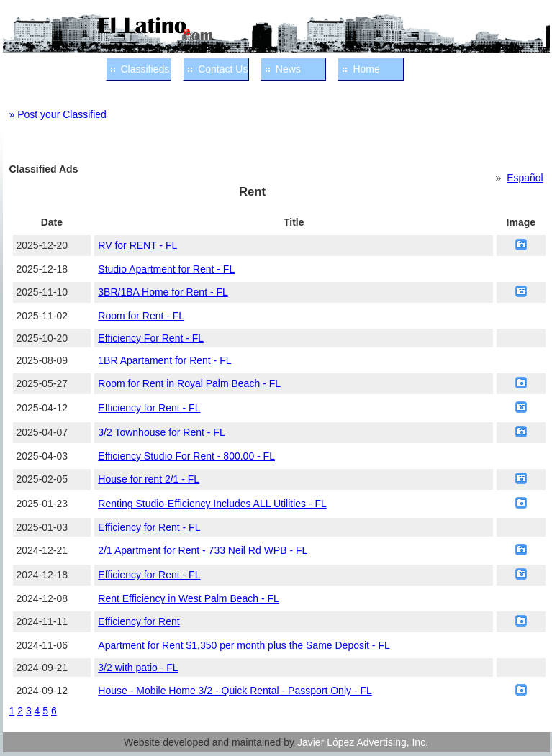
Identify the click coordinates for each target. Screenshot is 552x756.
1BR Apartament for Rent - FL (164, 360)
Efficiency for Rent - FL (149, 408)
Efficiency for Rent (139, 621)
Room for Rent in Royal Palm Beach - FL (189, 383)
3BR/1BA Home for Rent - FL (163, 292)
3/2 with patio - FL (138, 668)
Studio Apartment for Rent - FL (166, 269)
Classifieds (145, 69)
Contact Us (223, 69)
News (288, 69)
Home (366, 69)
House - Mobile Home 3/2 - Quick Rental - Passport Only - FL (235, 691)
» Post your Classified (58, 114)
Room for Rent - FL (141, 316)
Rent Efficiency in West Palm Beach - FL (189, 598)
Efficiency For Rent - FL (151, 338)
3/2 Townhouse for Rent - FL (161, 432)
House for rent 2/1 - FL (149, 479)
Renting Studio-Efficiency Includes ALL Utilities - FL (212, 504)
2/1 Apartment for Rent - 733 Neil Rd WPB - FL (203, 550)
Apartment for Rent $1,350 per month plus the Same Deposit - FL (244, 645)
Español (525, 178)
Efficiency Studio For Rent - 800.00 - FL (186, 456)
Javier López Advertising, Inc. (363, 742)
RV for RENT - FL (137, 245)
